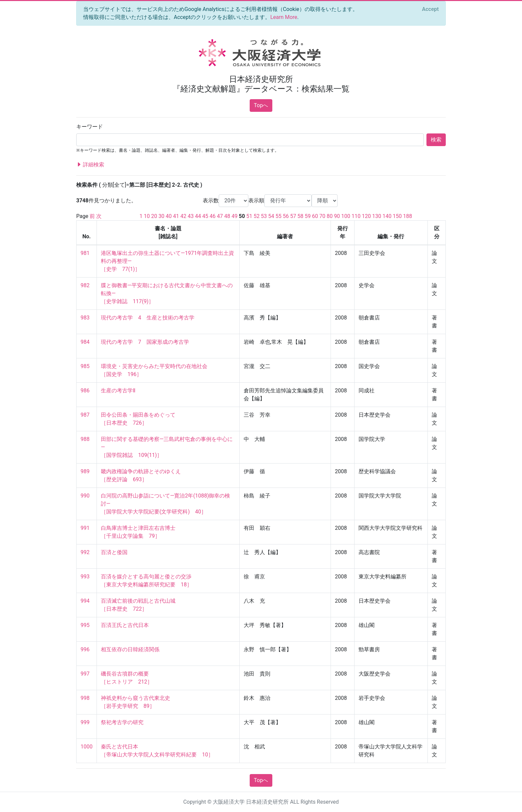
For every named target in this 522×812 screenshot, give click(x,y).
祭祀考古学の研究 (122, 722)
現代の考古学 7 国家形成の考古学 (145, 342)
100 (346, 216)
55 (279, 216)
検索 (436, 140)
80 (330, 216)
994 (85, 601)
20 (154, 216)
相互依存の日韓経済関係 (130, 649)
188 (408, 216)
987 (85, 415)
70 (322, 216)
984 (85, 342)
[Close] (430, 9)
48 (227, 216)
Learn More (284, 17)
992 (85, 552)
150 (397, 216)
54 (271, 216)
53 (264, 216)
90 (337, 216)
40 (169, 216)
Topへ (261, 105)
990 (85, 496)
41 (176, 216)
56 (286, 216)
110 (356, 216)
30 (161, 216)
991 (85, 528)
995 (85, 625)
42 (183, 216)
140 (387, 216)
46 (213, 216)
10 (147, 216)
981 (85, 253)
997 (85, 674)
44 (198, 216)
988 (85, 439)
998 (85, 698)
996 (85, 649)
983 (85, 318)
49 (234, 216)
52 (257, 216)
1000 (87, 747)
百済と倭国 (114, 552)
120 (366, 216)
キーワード (90, 127)
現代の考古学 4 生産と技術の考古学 (148, 318)
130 (377, 216)
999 (85, 722)
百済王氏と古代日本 (125, 625)
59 (308, 216)
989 (85, 471)
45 (205, 216)
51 (249, 216)
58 (300, 216)
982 (85, 285)
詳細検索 (90, 165)
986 (85, 391)
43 (191, 216)
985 (85, 366)
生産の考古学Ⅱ (118, 391)
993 (85, 577)
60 (315, 216)
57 (293, 216)
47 (220, 216)
